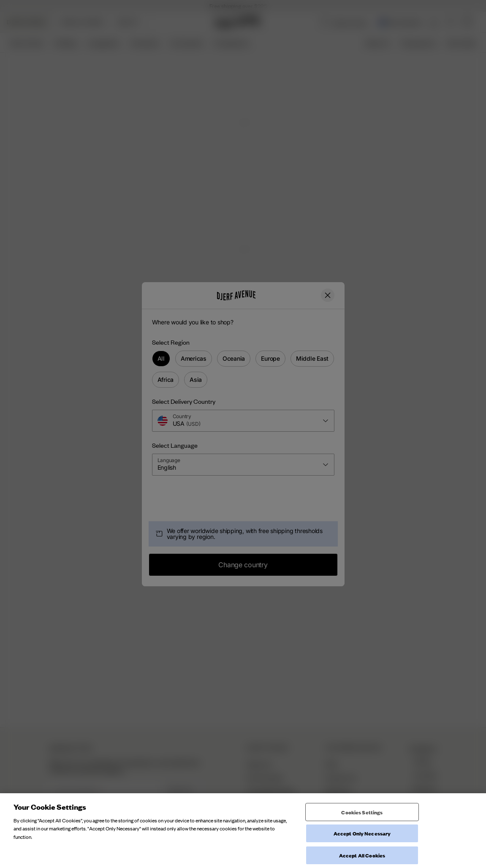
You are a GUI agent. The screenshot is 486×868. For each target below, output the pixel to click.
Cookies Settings (362, 849)
